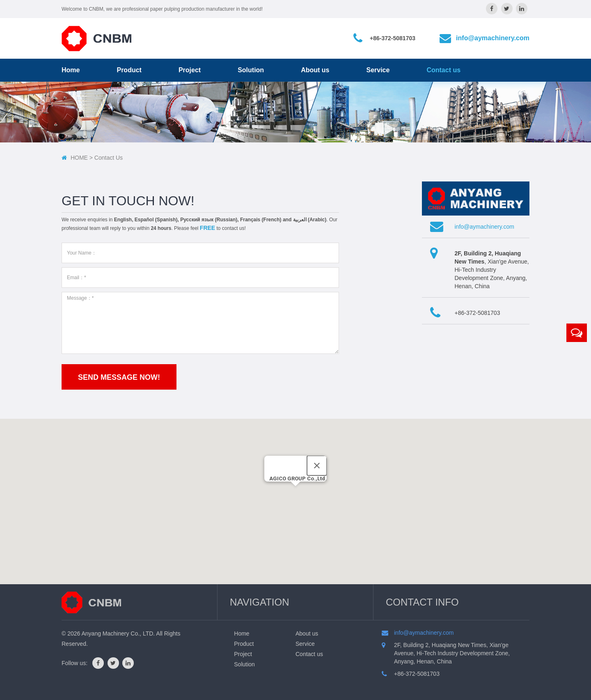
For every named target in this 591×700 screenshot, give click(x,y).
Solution (251, 70)
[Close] (317, 466)
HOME (79, 158)
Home (71, 70)
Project (190, 70)
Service (378, 70)
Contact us (443, 70)
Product (129, 70)
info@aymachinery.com (493, 38)
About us (315, 70)
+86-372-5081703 (393, 38)
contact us (109, 158)
